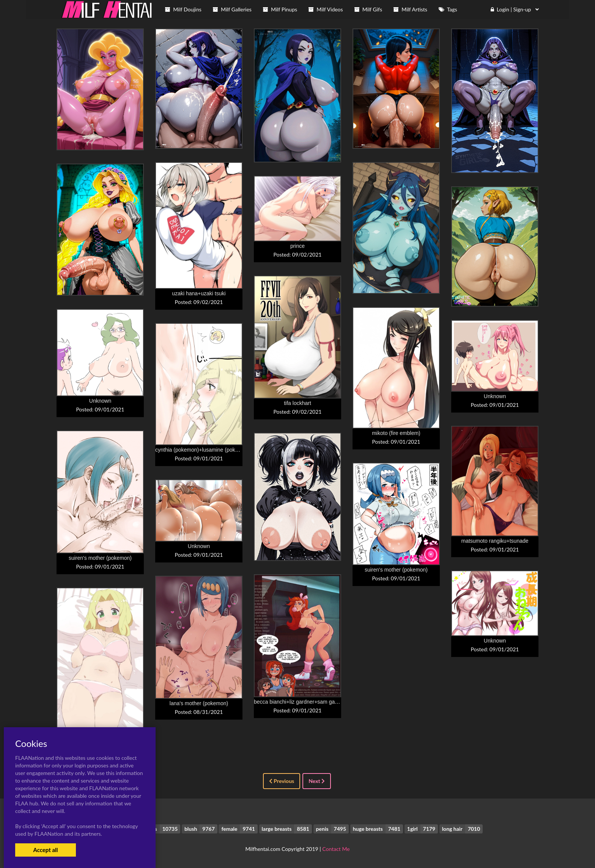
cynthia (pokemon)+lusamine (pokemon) (203, 450)
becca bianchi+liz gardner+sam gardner (301, 702)
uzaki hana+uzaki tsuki (199, 293)
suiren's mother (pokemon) (100, 558)
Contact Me (336, 849)
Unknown (100, 401)
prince (297, 246)
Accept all (45, 850)
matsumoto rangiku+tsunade (495, 541)
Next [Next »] (317, 781)
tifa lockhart (297, 403)
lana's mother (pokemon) (199, 703)
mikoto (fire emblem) (396, 433)
